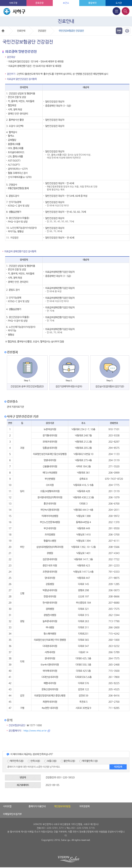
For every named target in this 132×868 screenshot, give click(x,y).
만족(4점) (34, 761)
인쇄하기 (127, 31)
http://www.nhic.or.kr (35, 731)
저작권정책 (84, 806)
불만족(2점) (68, 761)
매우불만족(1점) (89, 761)
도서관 (119, 3)
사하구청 (13, 3)
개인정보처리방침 (62, 806)
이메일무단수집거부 (12, 814)
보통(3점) (51, 761)
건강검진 (42, 31)
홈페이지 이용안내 (37, 806)
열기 (119, 31)
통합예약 (92, 3)
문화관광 (40, 3)
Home (3, 31)
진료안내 (21, 31)
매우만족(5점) (15, 761)
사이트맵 (7, 806)
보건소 (66, 3)
